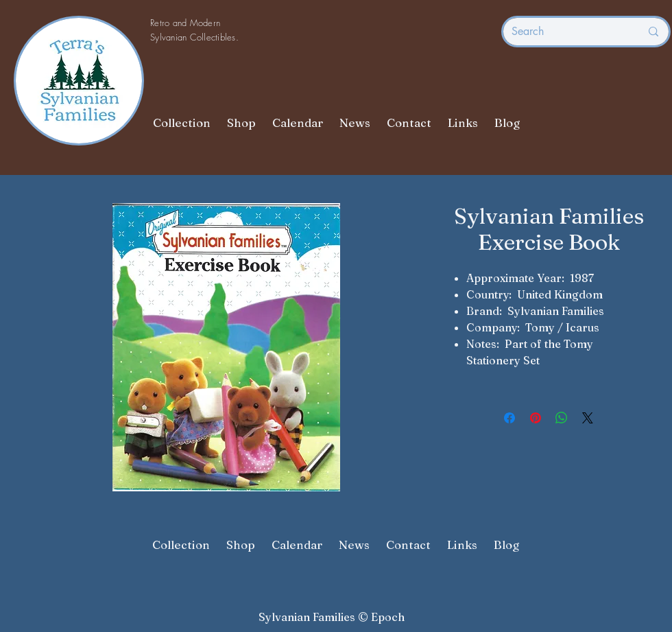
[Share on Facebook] (509, 418)
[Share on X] (588, 418)
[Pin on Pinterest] (536, 418)
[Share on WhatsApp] (562, 418)
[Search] (566, 32)
